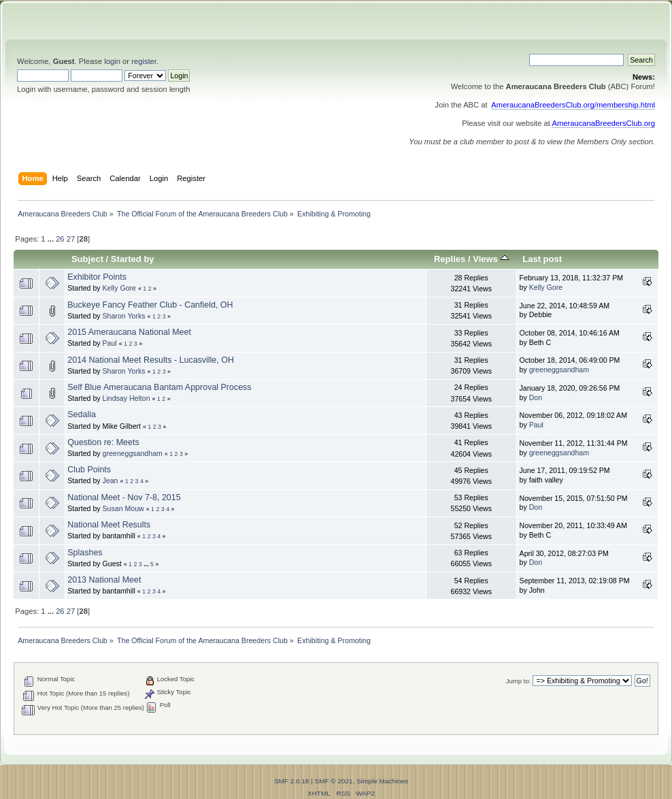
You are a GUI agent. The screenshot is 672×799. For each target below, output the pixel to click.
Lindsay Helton (127, 398)
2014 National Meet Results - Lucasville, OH (151, 360)
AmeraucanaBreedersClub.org (603, 123)
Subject (87, 259)
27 (71, 239)
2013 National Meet (104, 580)
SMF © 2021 (334, 781)
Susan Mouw (123, 508)
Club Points (89, 470)
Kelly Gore (119, 288)
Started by (133, 259)
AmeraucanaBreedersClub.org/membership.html (573, 105)
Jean (111, 480)
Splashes (85, 553)
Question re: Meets (103, 442)
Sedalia (82, 414)
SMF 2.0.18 (292, 781)
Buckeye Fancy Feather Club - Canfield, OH (150, 305)
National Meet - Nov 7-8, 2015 (124, 498)
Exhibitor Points (97, 277)
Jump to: (519, 681)
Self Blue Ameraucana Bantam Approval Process (159, 387)
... (52, 239)
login (112, 61)
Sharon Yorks (124, 316)
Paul (110, 343)
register (144, 61)
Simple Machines (382, 781)
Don (536, 397)
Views (490, 259)
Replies (450, 259)
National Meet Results (109, 525)
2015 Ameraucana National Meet (129, 332)
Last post (542, 259)
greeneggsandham (559, 370)
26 (60, 239)
